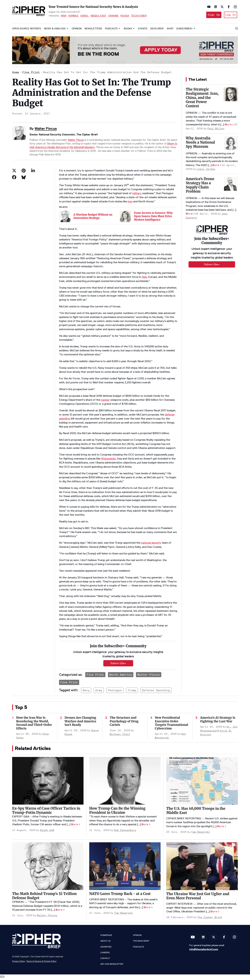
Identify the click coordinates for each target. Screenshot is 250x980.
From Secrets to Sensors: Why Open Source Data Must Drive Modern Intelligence (153, 217)
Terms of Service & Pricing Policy (41, 962)
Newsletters (93, 30)
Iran (64, 16)
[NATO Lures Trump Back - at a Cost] (125, 868)
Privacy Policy (19, 962)
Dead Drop (157, 30)
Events (143, 30)
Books (128, 30)
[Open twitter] (221, 7)
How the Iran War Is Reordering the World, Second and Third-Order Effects (34, 724)
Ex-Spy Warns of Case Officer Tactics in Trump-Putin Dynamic (46, 812)
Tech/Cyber (139, 16)
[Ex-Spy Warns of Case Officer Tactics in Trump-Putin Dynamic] (48, 782)
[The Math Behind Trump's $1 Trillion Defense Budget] (48, 868)
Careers (105, 954)
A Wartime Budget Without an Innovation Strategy (93, 218)
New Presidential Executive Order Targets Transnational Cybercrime (172, 724)
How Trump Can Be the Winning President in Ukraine (117, 812)
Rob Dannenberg (125, 831)
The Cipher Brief (210, 919)
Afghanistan (108, 460)
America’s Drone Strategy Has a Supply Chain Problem (200, 186)
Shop (170, 30)
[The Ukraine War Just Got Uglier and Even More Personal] (202, 868)
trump (132, 691)
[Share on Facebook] (14, 179)
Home (16, 74)
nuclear (105, 401)
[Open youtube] (208, 7)
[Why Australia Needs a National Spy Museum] (231, 144)
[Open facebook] (228, 7)
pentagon (115, 691)
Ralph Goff (47, 831)
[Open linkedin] (215, 7)
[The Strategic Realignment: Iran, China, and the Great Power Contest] (231, 95)
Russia (125, 16)
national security (151, 544)
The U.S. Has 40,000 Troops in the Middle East (196, 812)
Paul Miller (216, 130)
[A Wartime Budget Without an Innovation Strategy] (65, 218)
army (99, 691)
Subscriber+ (184, 30)
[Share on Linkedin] (33, 172)
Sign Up (212, 15)
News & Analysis (55, 30)
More (228, 126)
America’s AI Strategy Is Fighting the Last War (218, 721)
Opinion (77, 30)
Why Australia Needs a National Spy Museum (200, 144)
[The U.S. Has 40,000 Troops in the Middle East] (202, 782)
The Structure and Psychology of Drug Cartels (124, 723)
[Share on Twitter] (14, 172)
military (137, 195)
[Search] (236, 30)
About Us (105, 942)
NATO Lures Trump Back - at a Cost (120, 895)
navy (86, 691)
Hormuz (73, 16)
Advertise (106, 948)
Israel (85, 16)
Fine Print (31, 74)
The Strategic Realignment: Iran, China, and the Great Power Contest (202, 99)
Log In (231, 15)
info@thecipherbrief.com (204, 951)
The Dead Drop (141, 942)
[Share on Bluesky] (24, 179)
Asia (144, 278)
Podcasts (111, 30)
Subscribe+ (118, 665)
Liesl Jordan (206, 170)
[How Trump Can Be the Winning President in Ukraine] (125, 782)
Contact (105, 959)
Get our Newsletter (112, 965)
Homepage (106, 937)
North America (121, 676)
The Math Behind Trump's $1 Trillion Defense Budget (44, 897)
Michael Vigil (120, 735)
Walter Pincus (46, 130)
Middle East (98, 16)
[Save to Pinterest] (24, 172)
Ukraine (113, 16)
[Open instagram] (234, 7)
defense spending (156, 691)
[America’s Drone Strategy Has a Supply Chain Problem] (231, 185)
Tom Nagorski (201, 833)
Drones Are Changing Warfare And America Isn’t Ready (80, 723)
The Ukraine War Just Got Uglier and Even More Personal (198, 897)
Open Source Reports (27, 30)
